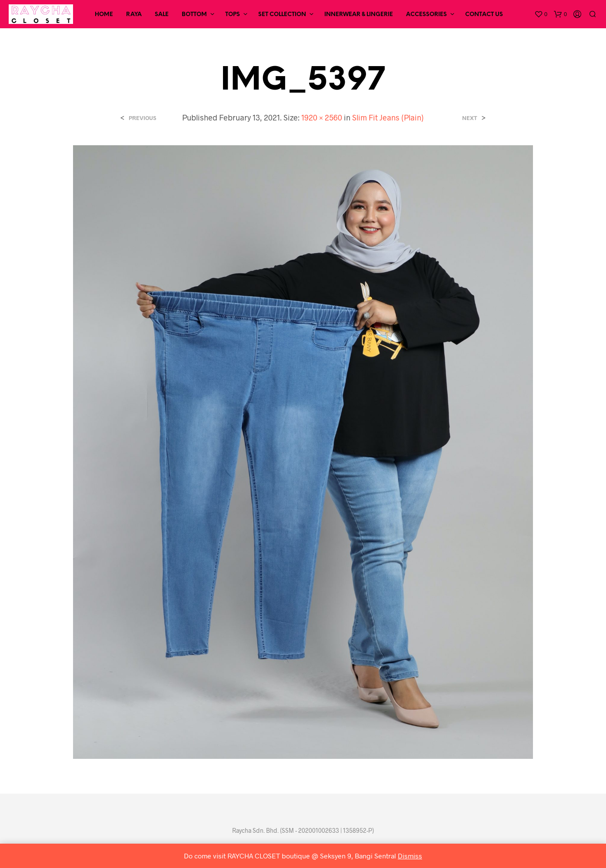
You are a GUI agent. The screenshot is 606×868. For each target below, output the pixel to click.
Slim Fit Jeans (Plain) (388, 117)
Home (104, 15)
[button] (541, 14)
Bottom (194, 15)
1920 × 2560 (322, 117)
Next (470, 118)
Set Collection (282, 15)
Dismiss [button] (410, 856)
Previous (142, 118)
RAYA (134, 15)
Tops (233, 15)
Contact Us (484, 15)
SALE (162, 15)
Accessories (426, 15)
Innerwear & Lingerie (359, 15)
